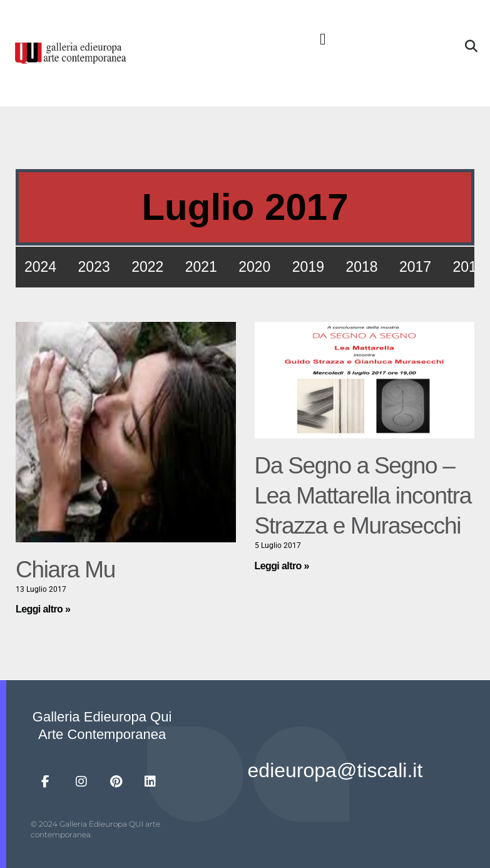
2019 (308, 267)
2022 (147, 267)
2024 (40, 267)
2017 (415, 267)
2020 (254, 267)
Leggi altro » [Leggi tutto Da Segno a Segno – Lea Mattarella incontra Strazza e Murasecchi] (282, 566)
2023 (94, 267)
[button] (323, 39)
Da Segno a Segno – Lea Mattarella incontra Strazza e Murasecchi (363, 496)
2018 (361, 267)
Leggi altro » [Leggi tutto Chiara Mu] (43, 609)
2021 (201, 267)
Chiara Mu (65, 570)
